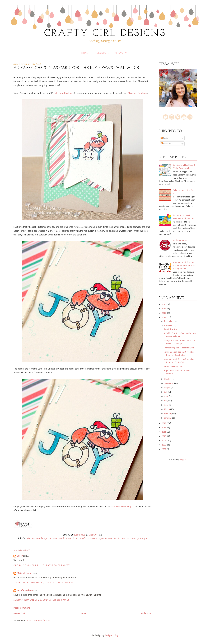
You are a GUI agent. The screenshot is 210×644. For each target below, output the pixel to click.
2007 (164, 449)
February (168, 414)
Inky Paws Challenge (37, 538)
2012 (164, 428)
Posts (164, 138)
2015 (164, 313)
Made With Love (180, 240)
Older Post (146, 614)
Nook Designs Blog (122, 507)
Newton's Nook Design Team (64, 538)
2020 (164, 305)
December (169, 321)
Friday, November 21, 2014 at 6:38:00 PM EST (42, 565)
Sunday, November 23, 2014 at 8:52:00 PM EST (42, 600)
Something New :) (172, 329)
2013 (164, 423)
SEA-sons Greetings (138, 93)
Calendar (102, 53)
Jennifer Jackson (25, 591)
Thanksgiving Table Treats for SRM (179, 348)
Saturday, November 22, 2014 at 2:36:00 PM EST (44, 583)
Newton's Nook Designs (92, 538)
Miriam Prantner (25, 573)
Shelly (20, 556)
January (168, 418)
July (166, 392)
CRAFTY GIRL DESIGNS (105, 33)
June (167, 396)
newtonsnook (112, 538)
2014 (164, 318)
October (168, 379)
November (169, 326)
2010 (164, 436)
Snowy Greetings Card (173, 367)
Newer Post (19, 614)
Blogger (183, 460)
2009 (164, 441)
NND (123, 538)
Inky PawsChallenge (64, 93)
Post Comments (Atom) (38, 621)
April (166, 405)
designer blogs (112, 635)
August (168, 388)
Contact (121, 53)
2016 (164, 309)
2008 (164, 445)
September (169, 383)
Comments (167, 144)
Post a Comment (22, 608)
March (167, 409)
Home (85, 53)
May (166, 401)
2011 (164, 432)
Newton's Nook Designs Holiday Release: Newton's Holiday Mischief (185, 266)
